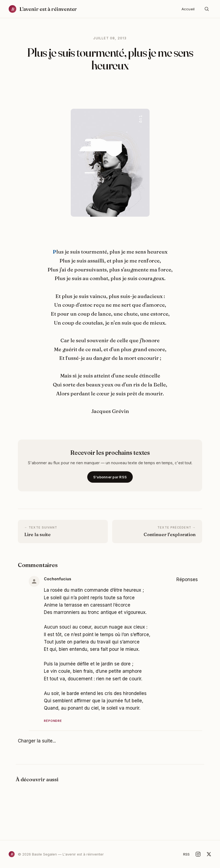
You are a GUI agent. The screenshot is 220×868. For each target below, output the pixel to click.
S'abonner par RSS (110, 477)
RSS (186, 854)
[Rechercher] (207, 9)
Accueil (188, 9)
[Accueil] (43, 9)
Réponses (187, 579)
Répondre (53, 721)
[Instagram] (198, 854)
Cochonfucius (58, 579)
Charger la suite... (37, 741)
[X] (209, 854)
